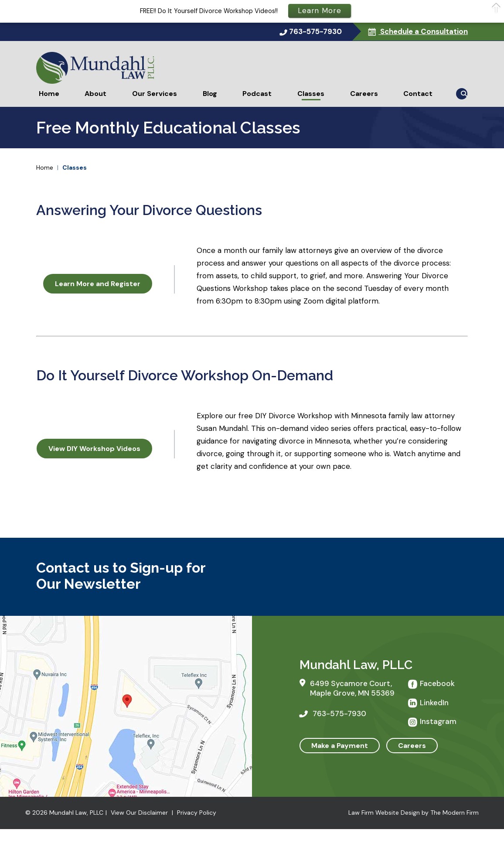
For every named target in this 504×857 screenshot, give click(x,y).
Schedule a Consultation (423, 31)
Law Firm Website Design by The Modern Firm (414, 813)
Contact (418, 94)
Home (49, 94)
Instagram (438, 721)
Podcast (257, 94)
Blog (210, 94)
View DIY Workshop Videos (94, 449)
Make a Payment (340, 746)
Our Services (155, 94)
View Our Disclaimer (139, 813)
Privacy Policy (197, 813)
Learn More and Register (98, 284)
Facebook (437, 683)
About (95, 94)
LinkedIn (434, 703)
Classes (311, 94)
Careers (364, 94)
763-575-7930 (315, 31)
